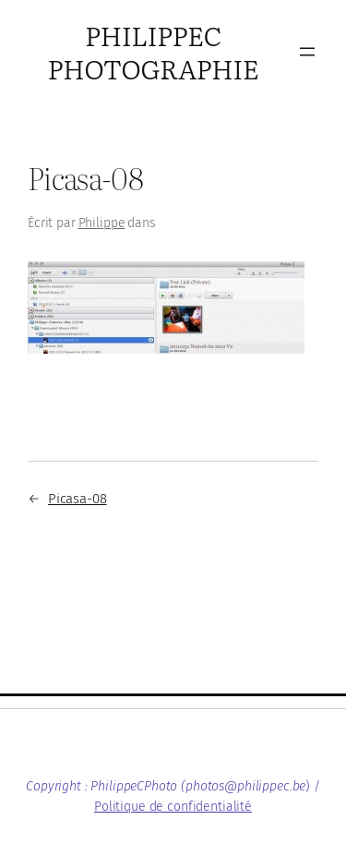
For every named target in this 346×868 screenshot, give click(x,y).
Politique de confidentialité (173, 807)
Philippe (102, 223)
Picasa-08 (78, 499)
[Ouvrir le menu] (307, 52)
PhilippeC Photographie (154, 51)
